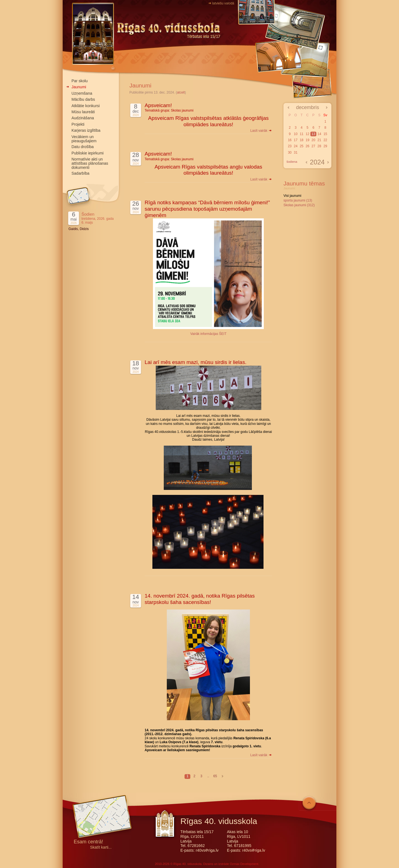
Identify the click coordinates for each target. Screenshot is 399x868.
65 (215, 776)
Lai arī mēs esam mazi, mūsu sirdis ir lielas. (195, 362)
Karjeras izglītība (86, 130)
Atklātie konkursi (86, 106)
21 (319, 140)
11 (302, 134)
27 (313, 146)
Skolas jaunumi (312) (299, 205)
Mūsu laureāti (83, 112)
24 (296, 146)
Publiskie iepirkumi (88, 153)
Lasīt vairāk (261, 131)
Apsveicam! (158, 105)
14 (319, 134)
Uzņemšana (82, 93)
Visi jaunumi (292, 196)
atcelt (181, 92)
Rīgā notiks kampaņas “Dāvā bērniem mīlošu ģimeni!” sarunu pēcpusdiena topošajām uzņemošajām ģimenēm (207, 209)
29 (325, 146)
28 (319, 146)
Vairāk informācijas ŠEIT (208, 334)
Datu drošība (83, 147)
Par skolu (80, 81)
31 (296, 153)
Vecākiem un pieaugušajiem (84, 139)
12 (307, 134)
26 (307, 146)
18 (302, 140)
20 (313, 140)
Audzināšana (83, 118)
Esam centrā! (88, 842)
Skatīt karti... (101, 847)
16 (290, 140)
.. (208, 776)
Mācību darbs (83, 99)
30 (290, 153)
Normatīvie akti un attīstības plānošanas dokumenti (90, 163)
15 (325, 134)
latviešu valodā (223, 3)
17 (296, 140)
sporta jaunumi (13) (298, 200)
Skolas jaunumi (182, 110)
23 (290, 146)
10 (296, 134)
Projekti (78, 124)
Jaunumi (79, 87)
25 (302, 146)
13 (313, 134)
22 (325, 140)
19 (307, 140)
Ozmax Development (244, 864)
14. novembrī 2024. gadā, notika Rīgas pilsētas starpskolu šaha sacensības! (200, 599)
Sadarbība (80, 173)
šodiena (292, 162)
